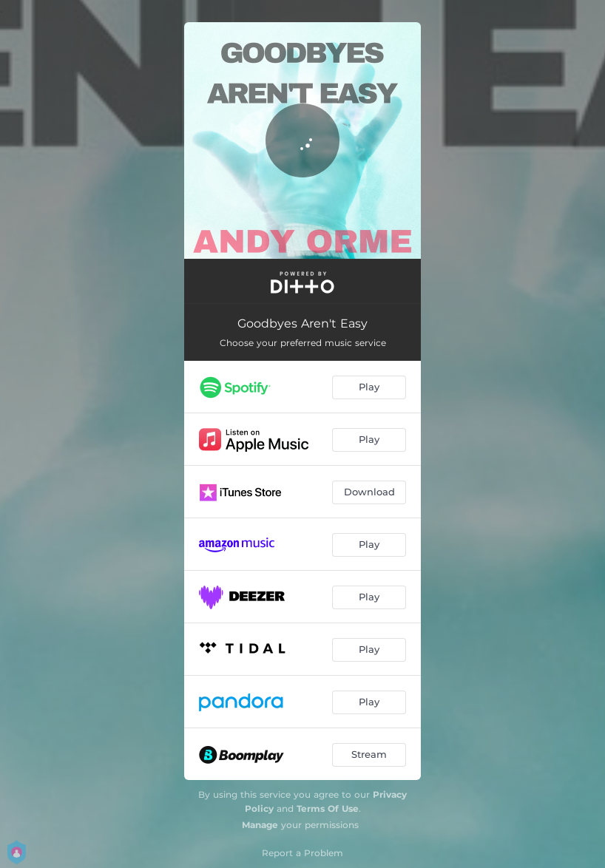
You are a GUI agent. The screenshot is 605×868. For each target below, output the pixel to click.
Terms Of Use (328, 808)
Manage (260, 825)
